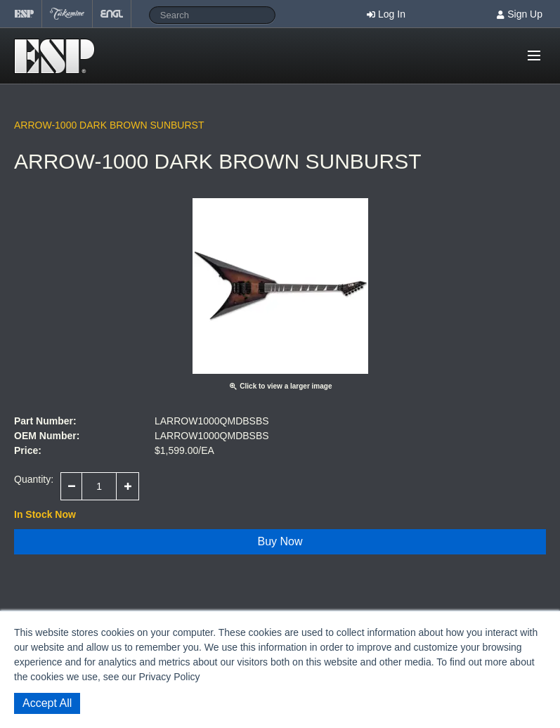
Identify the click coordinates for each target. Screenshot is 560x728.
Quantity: (34, 479)
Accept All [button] (47, 703)
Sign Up (525, 14)
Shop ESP (59, 56)
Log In (392, 14)
